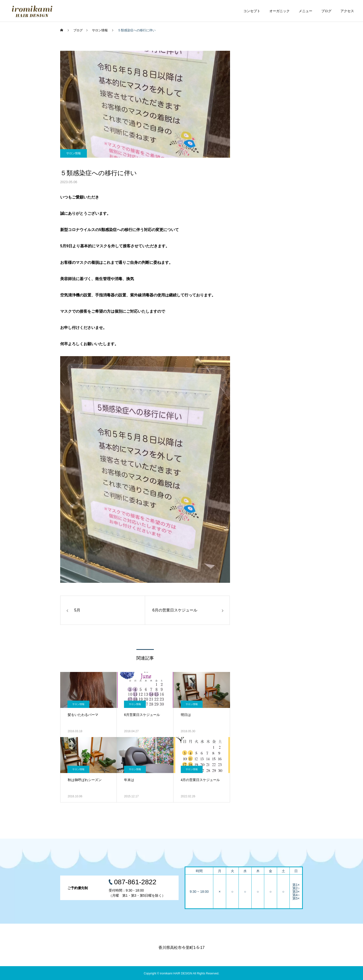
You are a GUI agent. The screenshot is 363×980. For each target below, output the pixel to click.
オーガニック (280, 11)
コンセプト (252, 11)
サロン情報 (74, 153)
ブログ (326, 11)
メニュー (305, 11)
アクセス (347, 11)
